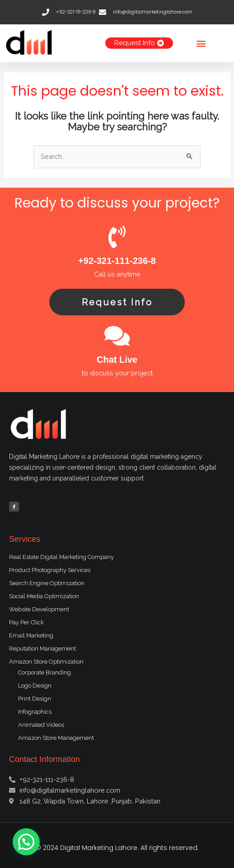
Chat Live (117, 360)
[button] (201, 43)
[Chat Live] (117, 336)
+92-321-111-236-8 (117, 261)
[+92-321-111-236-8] (117, 237)
